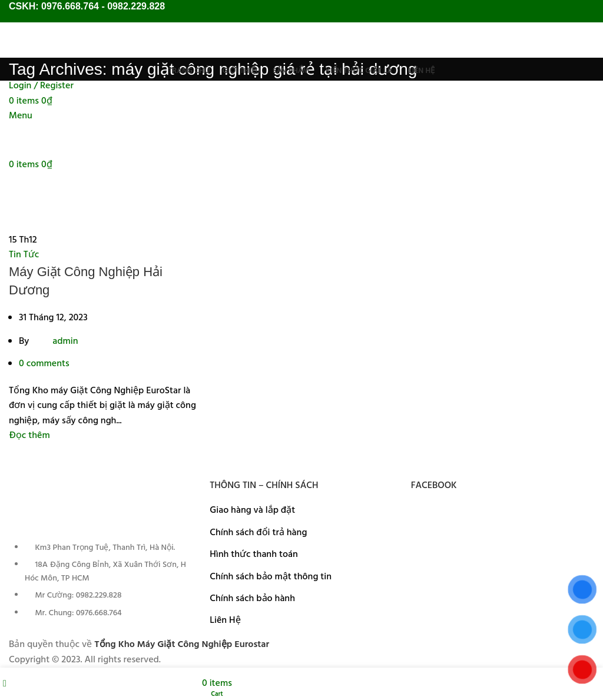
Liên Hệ (225, 621)
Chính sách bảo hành (252, 599)
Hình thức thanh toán (254, 555)
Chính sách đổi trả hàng (258, 533)
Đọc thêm (29, 436)
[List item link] (100, 587)
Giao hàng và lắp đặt (252, 510)
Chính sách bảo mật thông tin (271, 577)
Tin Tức (24, 255)
